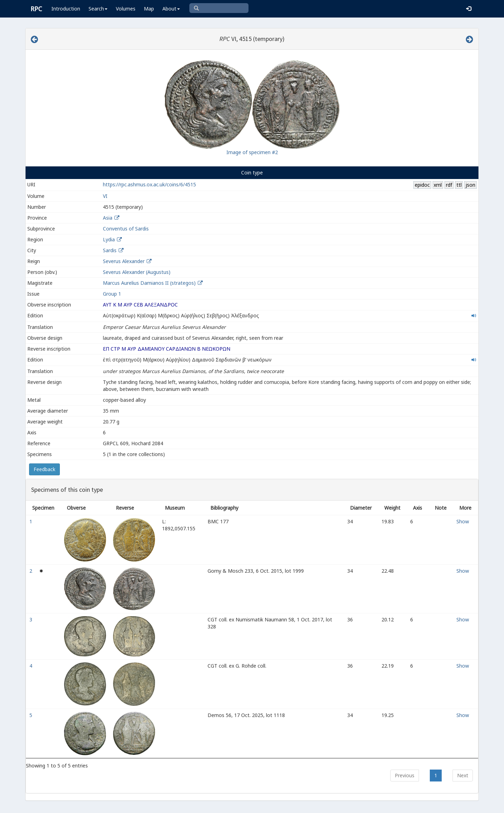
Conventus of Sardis (126, 229)
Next (463, 775)
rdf (449, 185)
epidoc (422, 185)
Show (463, 521)
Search (98, 9)
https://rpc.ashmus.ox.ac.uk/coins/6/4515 (149, 184)
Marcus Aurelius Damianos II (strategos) (150, 283)
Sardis (110, 250)
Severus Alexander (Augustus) (137, 272)
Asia (108, 218)
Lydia (109, 239)
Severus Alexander (124, 261)
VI (105, 196)
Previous (405, 775)
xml (438, 185)
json (470, 185)
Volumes (126, 9)
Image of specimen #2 (252, 152)
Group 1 (112, 294)
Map (149, 9)
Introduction (66, 9)
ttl (459, 185)
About (171, 9)
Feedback (44, 469)
